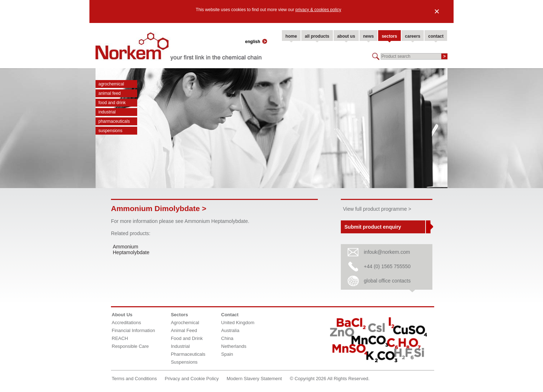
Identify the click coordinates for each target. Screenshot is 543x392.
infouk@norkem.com (387, 252)
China (227, 338)
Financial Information (133, 330)
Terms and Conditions (134, 379)
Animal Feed (110, 93)
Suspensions (110, 131)
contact (436, 36)
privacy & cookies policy (318, 10)
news (368, 36)
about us (346, 36)
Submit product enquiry (373, 227)
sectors (389, 36)
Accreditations (126, 323)
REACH (120, 338)
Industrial (107, 112)
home (291, 36)
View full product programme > (377, 209)
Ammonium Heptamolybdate (131, 249)
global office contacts (387, 281)
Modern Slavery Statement (254, 379)
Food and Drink (112, 103)
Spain (227, 354)
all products (317, 36)
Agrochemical (111, 84)
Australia (230, 330)
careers (413, 36)
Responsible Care (130, 346)
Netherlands (234, 346)
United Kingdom (238, 323)
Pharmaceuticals (114, 121)
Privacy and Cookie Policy (192, 379)
